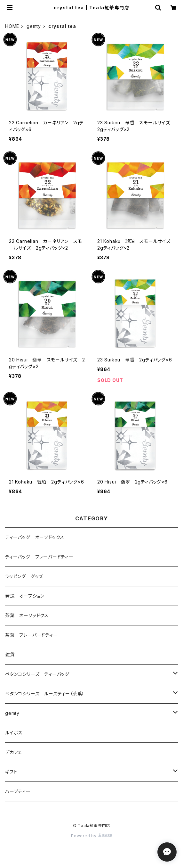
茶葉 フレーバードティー (32, 635)
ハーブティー (18, 791)
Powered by (91, 836)
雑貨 (10, 654)
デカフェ (13, 752)
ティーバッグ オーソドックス (35, 537)
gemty (34, 26)
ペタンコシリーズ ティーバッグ (37, 674)
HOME (12, 26)
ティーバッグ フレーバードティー (39, 557)
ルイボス (14, 733)
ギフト (11, 772)
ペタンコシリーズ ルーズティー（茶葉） (45, 694)
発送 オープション (25, 596)
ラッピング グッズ (24, 576)
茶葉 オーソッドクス (27, 615)
